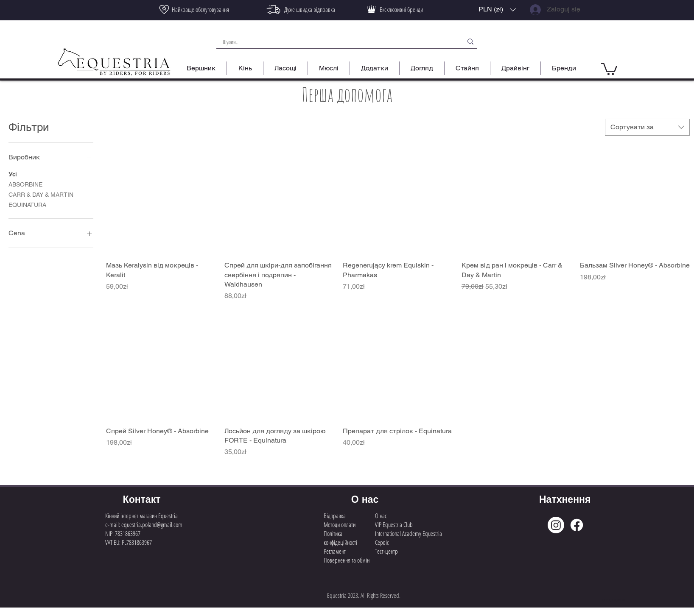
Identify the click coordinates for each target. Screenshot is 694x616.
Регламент (335, 551)
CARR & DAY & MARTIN (41, 194)
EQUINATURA (27, 204)
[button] (497, 10)
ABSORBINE (25, 184)
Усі (13, 174)
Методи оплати (340, 524)
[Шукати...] (334, 42)
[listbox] (497, 10)
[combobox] (647, 127)
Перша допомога (347, 94)
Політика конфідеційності (340, 538)
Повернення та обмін (347, 560)
